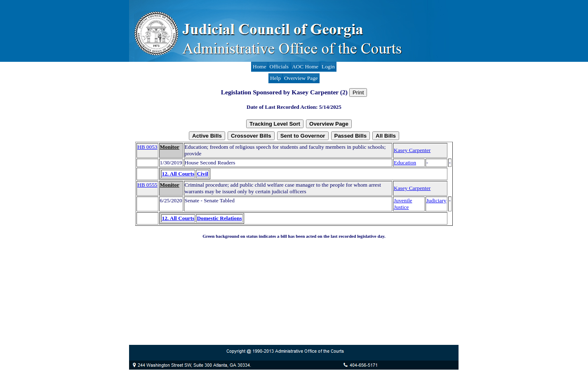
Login (328, 67)
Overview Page (301, 78)
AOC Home (305, 67)
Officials (279, 67)
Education (405, 163)
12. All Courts (178, 174)
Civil (202, 174)
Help (275, 78)
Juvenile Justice (403, 204)
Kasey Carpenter (412, 150)
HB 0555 (147, 185)
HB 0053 (147, 147)
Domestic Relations (219, 218)
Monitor (170, 147)
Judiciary (436, 200)
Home (260, 67)
